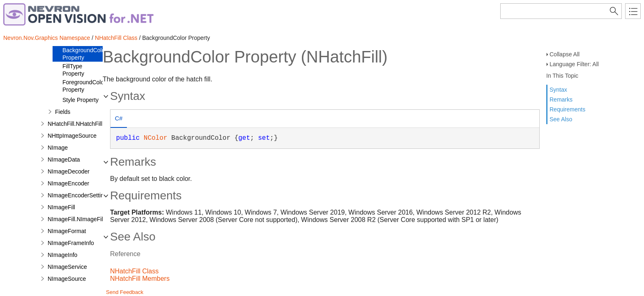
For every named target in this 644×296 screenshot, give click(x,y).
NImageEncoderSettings (79, 195)
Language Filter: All (574, 64)
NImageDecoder (69, 171)
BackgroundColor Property (85, 54)
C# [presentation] (119, 118)
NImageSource (67, 279)
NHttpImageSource (72, 136)
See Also (561, 119)
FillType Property (73, 70)
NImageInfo (62, 255)
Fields (63, 112)
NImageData (64, 160)
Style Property (80, 100)
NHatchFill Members (140, 279)
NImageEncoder (68, 183)
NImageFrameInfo (71, 243)
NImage (58, 148)
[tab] (119, 119)
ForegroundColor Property (84, 86)
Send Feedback (125, 292)
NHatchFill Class (116, 38)
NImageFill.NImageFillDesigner (87, 219)
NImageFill (61, 207)
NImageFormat (67, 231)
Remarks (561, 99)
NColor (156, 138)
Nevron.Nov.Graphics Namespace (47, 38)
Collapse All (565, 54)
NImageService (67, 267)
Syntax (558, 90)
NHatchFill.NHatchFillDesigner (86, 124)
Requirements (567, 109)
